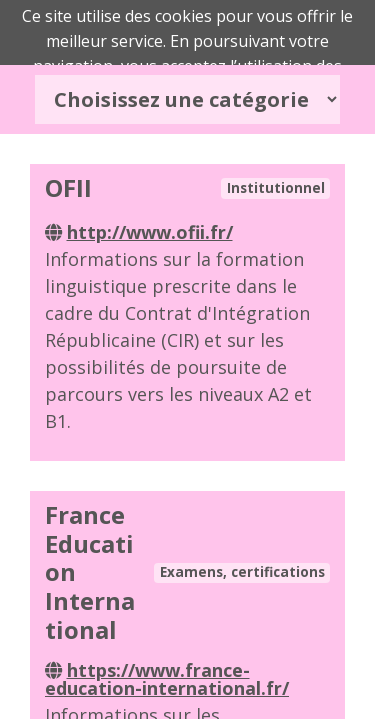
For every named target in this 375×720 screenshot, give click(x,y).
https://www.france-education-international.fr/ (167, 679)
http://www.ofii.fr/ (150, 232)
